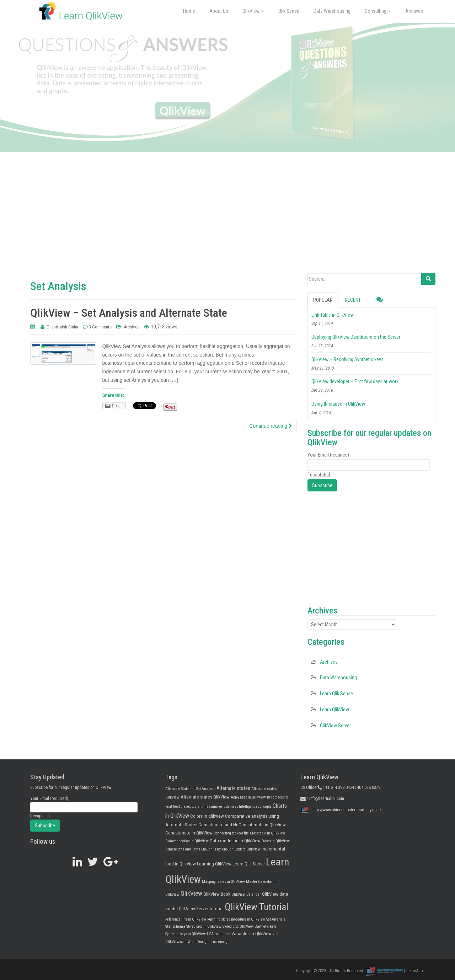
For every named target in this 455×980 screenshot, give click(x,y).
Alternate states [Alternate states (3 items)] (233, 788)
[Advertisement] (227, 220)
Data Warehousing (332, 11)
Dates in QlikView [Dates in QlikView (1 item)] (276, 841)
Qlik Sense (289, 11)
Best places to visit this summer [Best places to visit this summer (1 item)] (198, 807)
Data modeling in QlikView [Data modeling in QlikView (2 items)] (235, 841)
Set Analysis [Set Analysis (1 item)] (276, 919)
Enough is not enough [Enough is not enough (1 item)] (217, 849)
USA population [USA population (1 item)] (219, 934)
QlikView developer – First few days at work (355, 381)
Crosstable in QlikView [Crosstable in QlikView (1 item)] (267, 833)
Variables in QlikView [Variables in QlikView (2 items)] (251, 934)
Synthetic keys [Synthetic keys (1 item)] (266, 926)
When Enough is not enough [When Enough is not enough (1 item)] (209, 942)
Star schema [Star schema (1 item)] (175, 926)
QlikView (253, 11)
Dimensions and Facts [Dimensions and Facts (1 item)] (183, 849)
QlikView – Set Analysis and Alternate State (129, 313)
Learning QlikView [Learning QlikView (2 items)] (214, 864)
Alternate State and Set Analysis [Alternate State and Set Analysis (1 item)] (190, 789)
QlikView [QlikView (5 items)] (191, 894)
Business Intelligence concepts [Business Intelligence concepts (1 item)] (248, 807)
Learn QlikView (334, 710)
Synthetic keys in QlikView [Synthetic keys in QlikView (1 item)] (186, 934)
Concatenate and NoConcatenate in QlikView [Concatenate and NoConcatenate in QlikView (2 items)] (242, 825)
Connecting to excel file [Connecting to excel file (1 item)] (231, 833)
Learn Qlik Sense (336, 694)
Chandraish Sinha (62, 327)
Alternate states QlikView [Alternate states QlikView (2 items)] (205, 797)
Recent (353, 300)
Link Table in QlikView (333, 315)
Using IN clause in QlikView (338, 404)
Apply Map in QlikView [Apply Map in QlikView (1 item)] (248, 797)
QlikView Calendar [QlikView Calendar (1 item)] (246, 894)
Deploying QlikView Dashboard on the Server (356, 337)
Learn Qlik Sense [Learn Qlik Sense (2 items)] (249, 864)
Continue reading (271, 426)
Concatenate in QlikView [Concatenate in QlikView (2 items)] (189, 833)
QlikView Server (335, 726)
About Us (219, 11)
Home (189, 11)
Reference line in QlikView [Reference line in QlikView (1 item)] (186, 919)
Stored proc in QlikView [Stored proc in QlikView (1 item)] (204, 926)
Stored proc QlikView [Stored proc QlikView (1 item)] (238, 926)
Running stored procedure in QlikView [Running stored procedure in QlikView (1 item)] (236, 919)
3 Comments (100, 327)
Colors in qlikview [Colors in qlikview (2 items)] (207, 816)
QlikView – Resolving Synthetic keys (347, 359)
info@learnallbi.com (327, 799)
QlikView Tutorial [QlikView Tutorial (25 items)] (256, 907)
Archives (414, 11)
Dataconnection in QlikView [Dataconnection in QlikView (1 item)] (187, 841)
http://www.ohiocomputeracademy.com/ (347, 810)
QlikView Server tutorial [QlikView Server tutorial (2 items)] (201, 909)
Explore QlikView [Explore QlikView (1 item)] (248, 849)
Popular (323, 300)
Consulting (378, 11)
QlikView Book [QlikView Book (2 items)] (217, 894)
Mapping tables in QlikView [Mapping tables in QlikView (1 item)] (223, 882)
